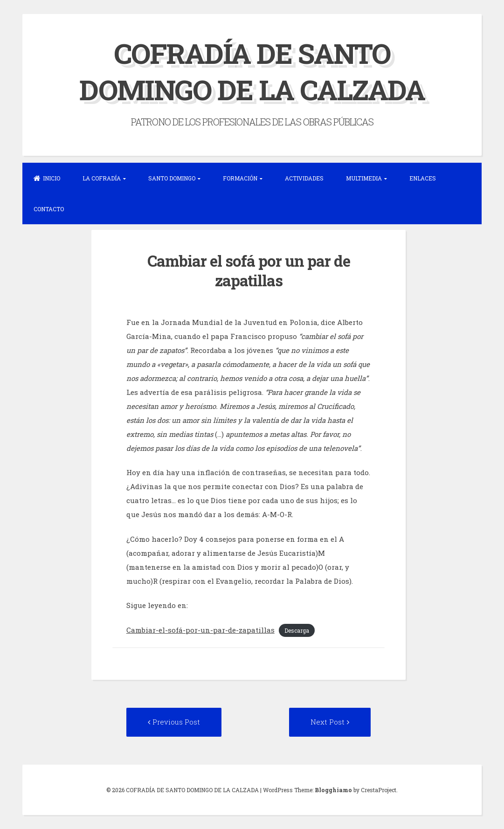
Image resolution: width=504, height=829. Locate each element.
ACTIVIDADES (304, 178)
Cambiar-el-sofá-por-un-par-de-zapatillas (200, 630)
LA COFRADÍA (102, 178)
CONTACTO (49, 209)
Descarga (297, 630)
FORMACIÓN (240, 178)
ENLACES (423, 178)
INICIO (47, 178)
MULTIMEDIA (364, 178)
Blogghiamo (333, 790)
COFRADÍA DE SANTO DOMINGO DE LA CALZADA (252, 71)
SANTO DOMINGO (172, 178)
